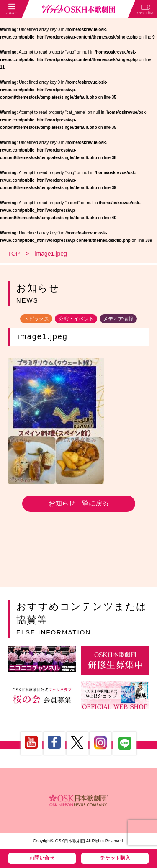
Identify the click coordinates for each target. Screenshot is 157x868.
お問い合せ (42, 858)
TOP (14, 254)
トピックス (36, 318)
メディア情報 (118, 318)
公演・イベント (76, 318)
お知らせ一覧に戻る (79, 503)
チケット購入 (115, 858)
